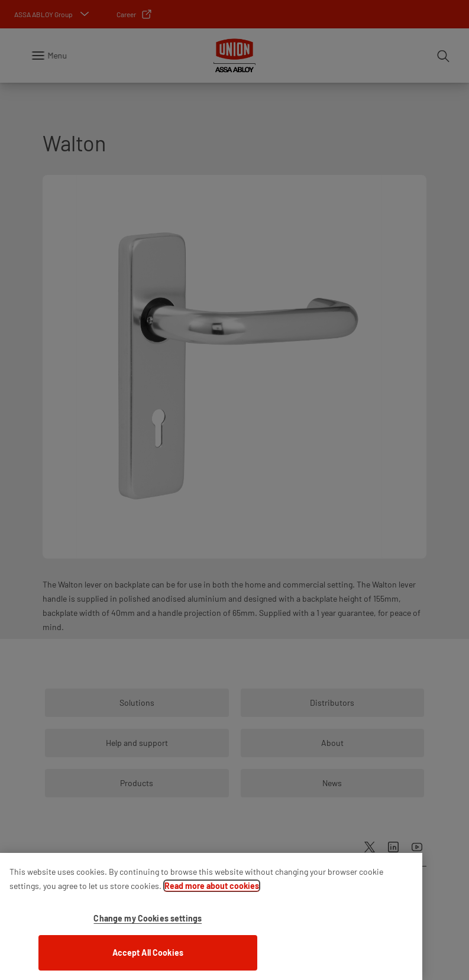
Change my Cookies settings (148, 918)
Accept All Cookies (148, 953)
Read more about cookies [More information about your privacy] (212, 886)
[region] (211, 916)
